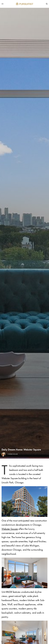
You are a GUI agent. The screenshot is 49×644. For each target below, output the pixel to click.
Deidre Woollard (13, 454)
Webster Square (10, 529)
